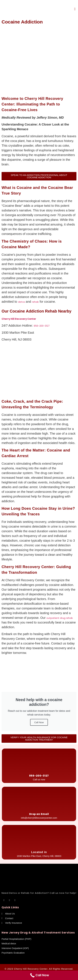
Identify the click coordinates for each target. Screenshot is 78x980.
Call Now (39, 722)
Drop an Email (39, 814)
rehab (35, 302)
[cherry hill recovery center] (39, 371)
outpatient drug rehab (60, 618)
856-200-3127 (42, 326)
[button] (75, 9)
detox (22, 302)
